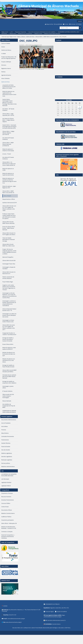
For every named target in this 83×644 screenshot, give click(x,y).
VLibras (80, 24)
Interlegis (55, 628)
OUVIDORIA (48, 624)
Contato (67, 24)
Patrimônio (4, 33)
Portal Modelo (39, 628)
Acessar (80, 21)
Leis (2, 471)
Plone (69, 628)
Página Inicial (5, 32)
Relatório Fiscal (38, 33)
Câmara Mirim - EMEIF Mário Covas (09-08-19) (47, 37)
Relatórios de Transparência (25, 33)
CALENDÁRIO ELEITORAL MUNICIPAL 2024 (68, 32)
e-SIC (12, 32)
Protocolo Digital (49, 612)
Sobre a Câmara (21, 37)
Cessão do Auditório (62, 612)
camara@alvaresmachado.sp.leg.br (16, 619)
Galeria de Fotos (30, 37)
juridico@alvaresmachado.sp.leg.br (53, 617)
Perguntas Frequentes (20, 32)
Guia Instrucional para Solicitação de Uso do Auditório (42, 32)
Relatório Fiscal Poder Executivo (52, 33)
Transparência (5, 490)
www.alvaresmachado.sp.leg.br (14, 622)
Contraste (73, 24)
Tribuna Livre (13, 33)
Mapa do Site (50, 24)
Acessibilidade (59, 24)
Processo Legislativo (7, 417)
